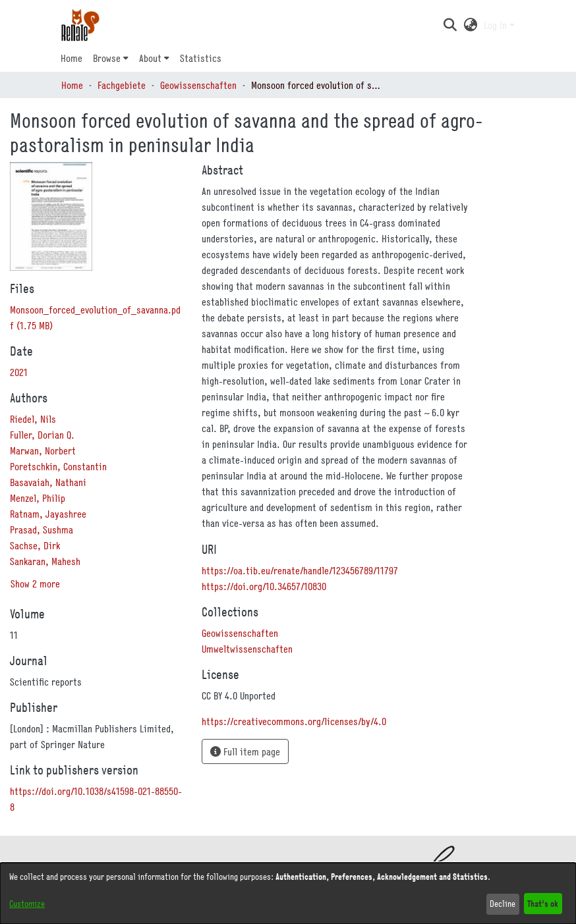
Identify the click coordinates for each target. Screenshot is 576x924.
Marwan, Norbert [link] (43, 450)
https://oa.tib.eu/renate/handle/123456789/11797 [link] (300, 570)
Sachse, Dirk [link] (35, 545)
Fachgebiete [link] (122, 85)
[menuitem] (111, 58)
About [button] (150, 58)
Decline (503, 904)
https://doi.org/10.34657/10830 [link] (264, 586)
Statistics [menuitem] (201, 58)
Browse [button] (107, 58)
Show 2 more (35, 584)
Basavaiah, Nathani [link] (48, 482)
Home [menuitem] (72, 58)
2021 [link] (19, 372)
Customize (27, 904)
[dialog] (288, 893)
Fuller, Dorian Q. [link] (42, 435)
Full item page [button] (245, 751)
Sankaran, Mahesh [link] (45, 561)
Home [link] (72, 85)
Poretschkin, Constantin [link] (58, 466)
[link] (240, 633)
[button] (450, 25)
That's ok (543, 903)
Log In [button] (497, 25)
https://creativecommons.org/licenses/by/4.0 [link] (294, 721)
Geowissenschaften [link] (198, 85)
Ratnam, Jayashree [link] (48, 514)
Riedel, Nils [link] (33, 419)
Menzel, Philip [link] (38, 498)
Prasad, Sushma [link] (42, 530)
